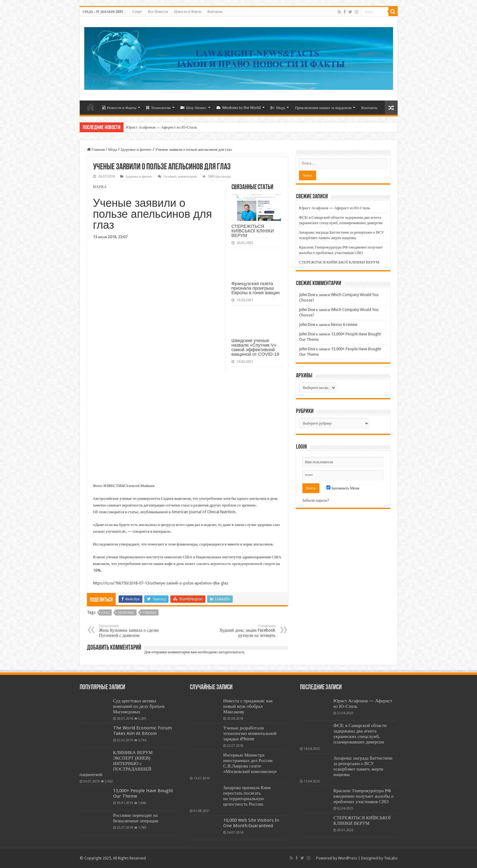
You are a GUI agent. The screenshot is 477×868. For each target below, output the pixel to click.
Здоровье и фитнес (136, 149)
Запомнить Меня (343, 488)
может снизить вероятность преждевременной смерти (230, 564)
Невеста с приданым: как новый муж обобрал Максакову (248, 706)
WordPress (348, 858)
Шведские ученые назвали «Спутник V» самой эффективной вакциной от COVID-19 (255, 347)
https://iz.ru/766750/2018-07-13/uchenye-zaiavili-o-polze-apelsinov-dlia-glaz (161, 583)
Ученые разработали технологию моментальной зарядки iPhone (250, 733)
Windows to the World (238, 108)
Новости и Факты (188, 12)
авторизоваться (231, 652)
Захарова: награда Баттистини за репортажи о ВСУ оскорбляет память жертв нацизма (363, 766)
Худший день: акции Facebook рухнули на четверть (244, 631)
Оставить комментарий (180, 176)
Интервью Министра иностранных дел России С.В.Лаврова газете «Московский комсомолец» (250, 763)
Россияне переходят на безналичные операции (136, 818)
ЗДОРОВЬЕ (126, 613)
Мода (278, 108)
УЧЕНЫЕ (150, 613)
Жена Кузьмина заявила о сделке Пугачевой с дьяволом (130, 631)
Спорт (137, 12)
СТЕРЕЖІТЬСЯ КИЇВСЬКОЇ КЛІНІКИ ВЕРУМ (253, 231)
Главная (96, 149)
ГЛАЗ (106, 613)
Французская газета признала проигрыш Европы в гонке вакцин (256, 288)
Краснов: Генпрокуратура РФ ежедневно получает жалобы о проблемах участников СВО (364, 796)
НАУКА (100, 187)
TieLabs (391, 858)
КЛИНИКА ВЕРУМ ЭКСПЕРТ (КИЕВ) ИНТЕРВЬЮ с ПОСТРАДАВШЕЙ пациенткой (116, 764)
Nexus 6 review (344, 325)
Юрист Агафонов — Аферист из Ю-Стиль (162, 127)
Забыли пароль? (316, 500)
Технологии (158, 108)
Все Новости (158, 12)
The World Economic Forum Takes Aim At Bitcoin (143, 731)
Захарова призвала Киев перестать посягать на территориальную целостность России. (247, 796)
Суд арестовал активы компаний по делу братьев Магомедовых (139, 706)
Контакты (215, 12)
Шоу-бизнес (193, 108)
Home (91, 107)
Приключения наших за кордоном (323, 108)
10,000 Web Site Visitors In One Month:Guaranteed (251, 823)
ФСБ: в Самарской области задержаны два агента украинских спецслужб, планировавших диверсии (360, 734)
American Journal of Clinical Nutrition (204, 512)
